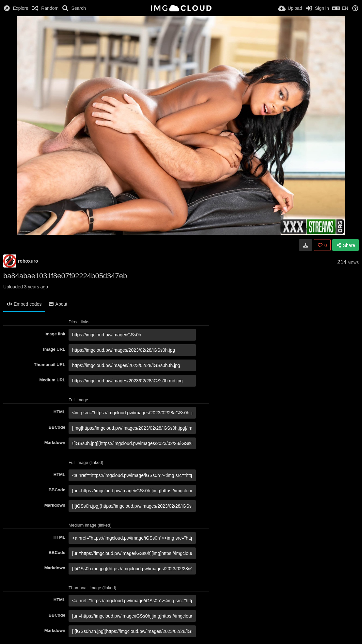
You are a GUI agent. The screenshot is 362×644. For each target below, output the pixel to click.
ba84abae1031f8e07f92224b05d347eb (65, 276)
